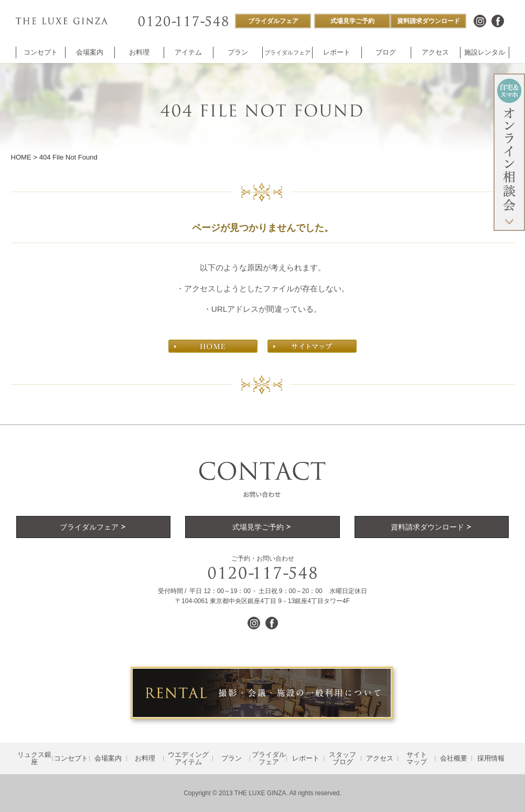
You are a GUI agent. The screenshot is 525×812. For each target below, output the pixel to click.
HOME (21, 157)
